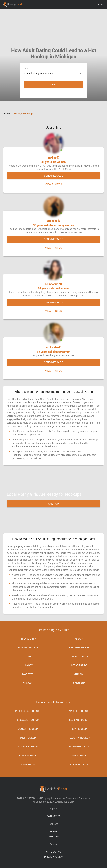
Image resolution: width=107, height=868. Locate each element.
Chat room (28, 764)
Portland (79, 683)
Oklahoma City (79, 656)
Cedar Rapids (79, 665)
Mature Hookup (79, 747)
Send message (53, 176)
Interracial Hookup (28, 711)
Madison (79, 674)
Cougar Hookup (28, 729)
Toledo (28, 656)
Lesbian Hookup (79, 720)
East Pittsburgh (28, 648)
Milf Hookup (28, 738)
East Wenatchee (79, 648)
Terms (54, 831)
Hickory (28, 665)
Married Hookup (79, 711)
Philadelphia (28, 639)
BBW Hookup (79, 729)
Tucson (28, 683)
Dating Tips (54, 816)
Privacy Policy (53, 857)
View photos (53, 184)
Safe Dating (54, 852)
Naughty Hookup (79, 738)
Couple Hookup (28, 747)
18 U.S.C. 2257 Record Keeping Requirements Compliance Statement (53, 798)
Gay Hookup (79, 755)
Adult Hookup (28, 755)
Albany (79, 639)
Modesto (28, 674)
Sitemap (53, 837)
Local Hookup (79, 764)
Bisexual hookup (28, 720)
